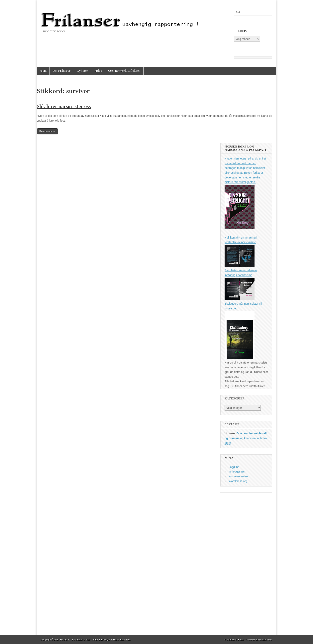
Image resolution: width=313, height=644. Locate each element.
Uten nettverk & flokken (124, 71)
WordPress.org (238, 481)
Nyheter (82, 71)
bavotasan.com (264, 640)
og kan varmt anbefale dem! (246, 438)
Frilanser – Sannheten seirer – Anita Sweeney (84, 640)
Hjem (43, 71)
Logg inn (234, 467)
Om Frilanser (62, 71)
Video (98, 71)
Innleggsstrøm (237, 472)
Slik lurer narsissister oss (64, 107)
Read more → (47, 131)
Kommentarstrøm (239, 476)
